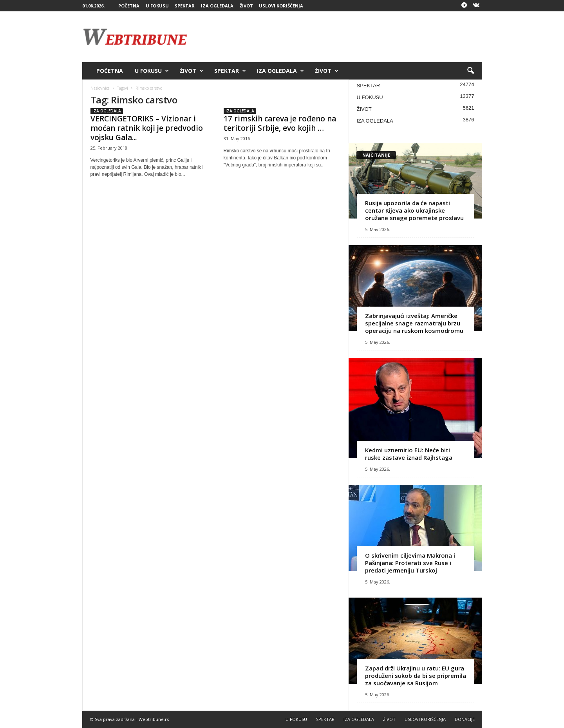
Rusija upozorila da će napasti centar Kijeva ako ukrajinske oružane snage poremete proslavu (414, 210)
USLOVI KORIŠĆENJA (281, 6)
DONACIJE (465, 719)
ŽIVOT (246, 6)
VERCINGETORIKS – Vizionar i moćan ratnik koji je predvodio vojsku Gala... (147, 128)
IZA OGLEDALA (217, 6)
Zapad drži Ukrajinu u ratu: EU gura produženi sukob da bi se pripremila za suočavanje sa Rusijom (416, 676)
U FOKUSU (157, 6)
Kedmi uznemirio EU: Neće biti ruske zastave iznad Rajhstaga (409, 454)
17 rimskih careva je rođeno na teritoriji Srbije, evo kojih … (280, 123)
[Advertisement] (340, 37)
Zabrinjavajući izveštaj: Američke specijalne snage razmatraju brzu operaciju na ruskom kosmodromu (414, 323)
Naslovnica (100, 88)
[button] (470, 71)
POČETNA (129, 6)
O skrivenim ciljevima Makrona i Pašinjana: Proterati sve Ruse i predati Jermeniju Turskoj (410, 563)
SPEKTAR (185, 6)
